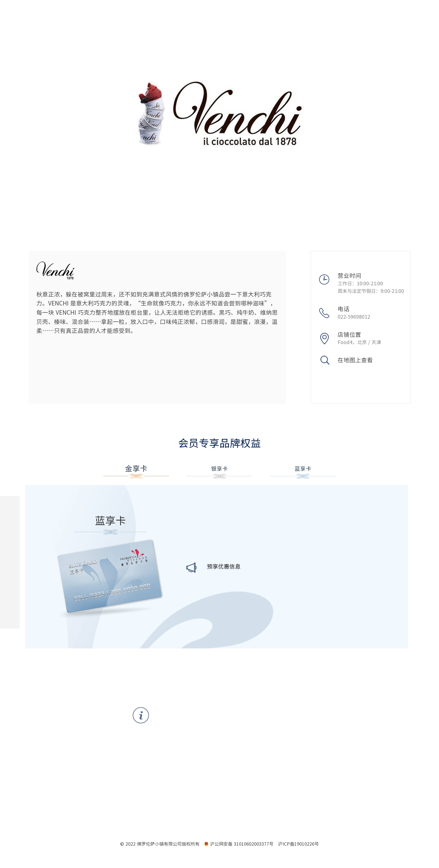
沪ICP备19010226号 (298, 846)
